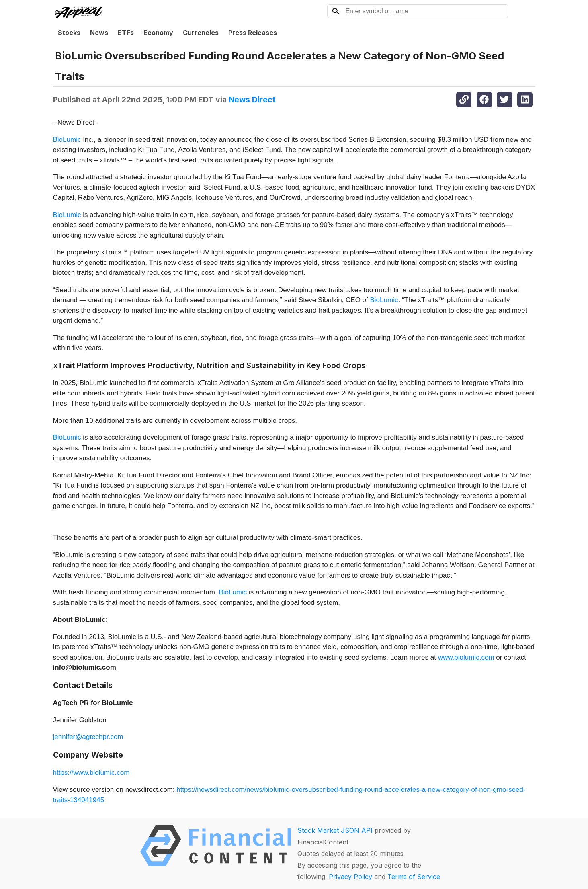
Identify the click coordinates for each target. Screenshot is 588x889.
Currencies (201, 33)
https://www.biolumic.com (91, 773)
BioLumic (67, 140)
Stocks (69, 33)
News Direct (252, 100)
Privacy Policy (350, 877)
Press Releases (253, 33)
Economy (158, 33)
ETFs (126, 33)
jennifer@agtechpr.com (88, 737)
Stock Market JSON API (335, 830)
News (99, 33)
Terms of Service (414, 877)
